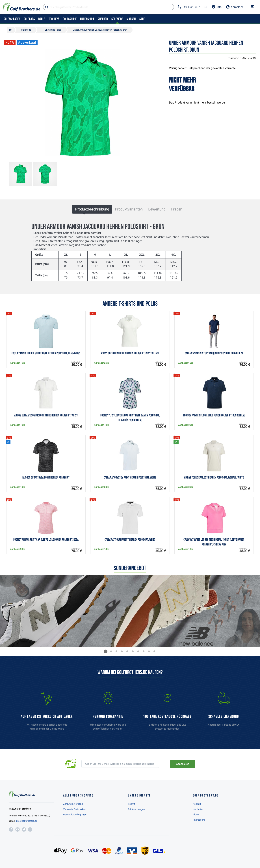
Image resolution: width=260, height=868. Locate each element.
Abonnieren (182, 764)
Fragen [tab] (177, 209)
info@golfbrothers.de (27, 821)
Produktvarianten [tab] (129, 209)
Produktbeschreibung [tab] (92, 209)
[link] (167, 713)
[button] (106, 651)
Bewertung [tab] (157, 209)
